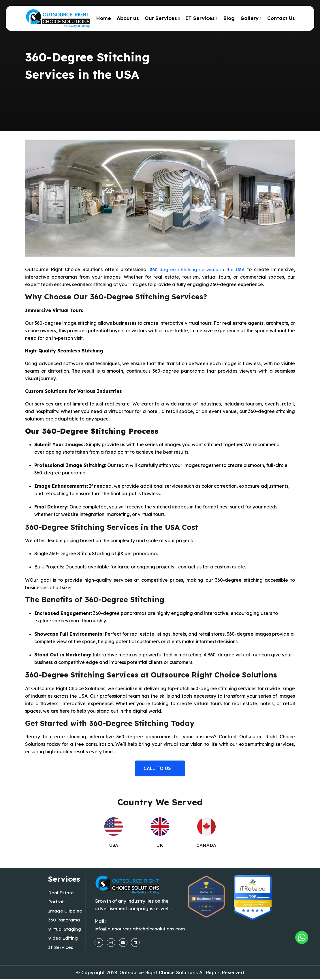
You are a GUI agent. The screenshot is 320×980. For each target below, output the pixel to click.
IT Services (200, 18)
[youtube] (123, 943)
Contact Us (281, 18)
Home (103, 18)
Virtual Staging (65, 930)
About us (128, 18)
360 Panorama (64, 921)
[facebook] (99, 943)
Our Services (161, 18)
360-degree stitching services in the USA (197, 269)
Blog (229, 18)
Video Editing (63, 939)
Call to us (160, 768)
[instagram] (111, 943)
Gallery (250, 18)
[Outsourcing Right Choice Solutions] (299, 933)
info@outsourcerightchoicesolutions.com (140, 929)
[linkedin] (135, 943)
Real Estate (61, 893)
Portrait (57, 902)
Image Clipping (65, 911)
